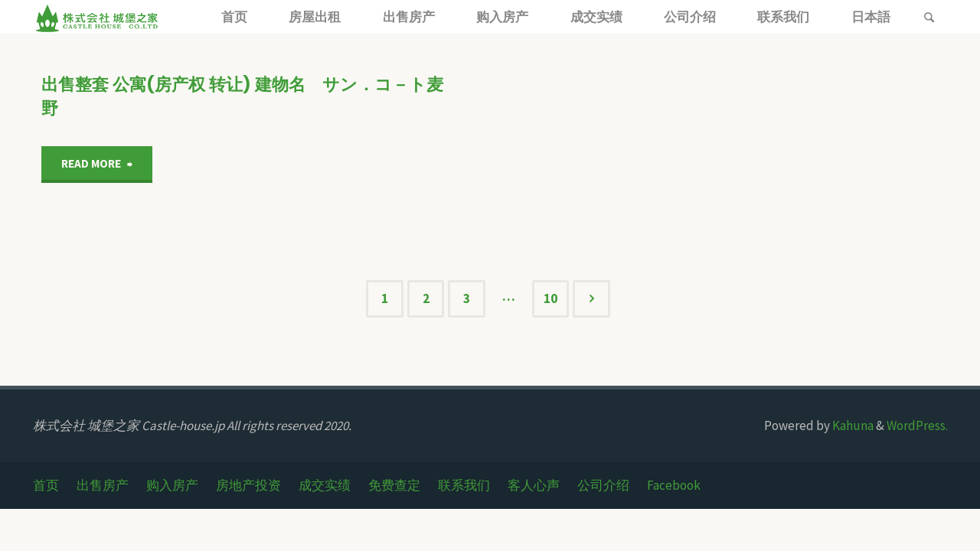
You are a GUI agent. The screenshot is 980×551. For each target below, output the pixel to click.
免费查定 (394, 485)
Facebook (674, 485)
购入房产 (172, 485)
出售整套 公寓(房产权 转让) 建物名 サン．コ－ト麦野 (242, 96)
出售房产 (103, 485)
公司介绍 (603, 485)
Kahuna (852, 425)
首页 (46, 485)
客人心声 (534, 485)
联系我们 (464, 485)
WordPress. (917, 425)
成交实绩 (325, 485)
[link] (929, 18)
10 (550, 298)
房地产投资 (248, 485)
